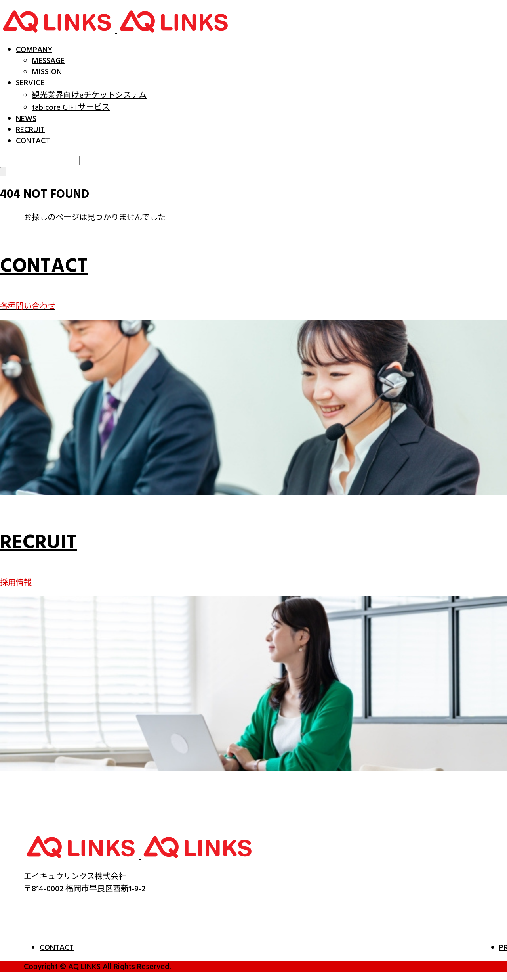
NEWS (26, 119)
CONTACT (33, 141)
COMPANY (34, 50)
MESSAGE (48, 61)
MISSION (47, 72)
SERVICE (30, 83)
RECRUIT (30, 130)
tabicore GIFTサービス (71, 107)
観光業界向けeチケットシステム (89, 95)
